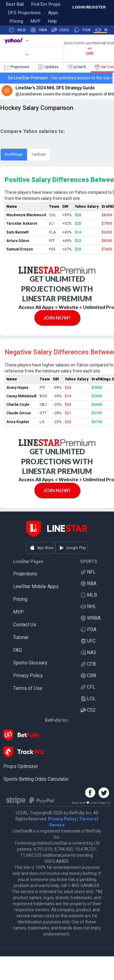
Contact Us (25, 625)
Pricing (20, 599)
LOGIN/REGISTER (89, 7)
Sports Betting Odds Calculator (36, 779)
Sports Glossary (30, 663)
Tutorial (21, 637)
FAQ (17, 650)
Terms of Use (28, 688)
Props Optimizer (21, 766)
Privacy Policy (28, 676)
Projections (25, 574)
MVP (18, 612)
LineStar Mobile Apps (36, 587)
